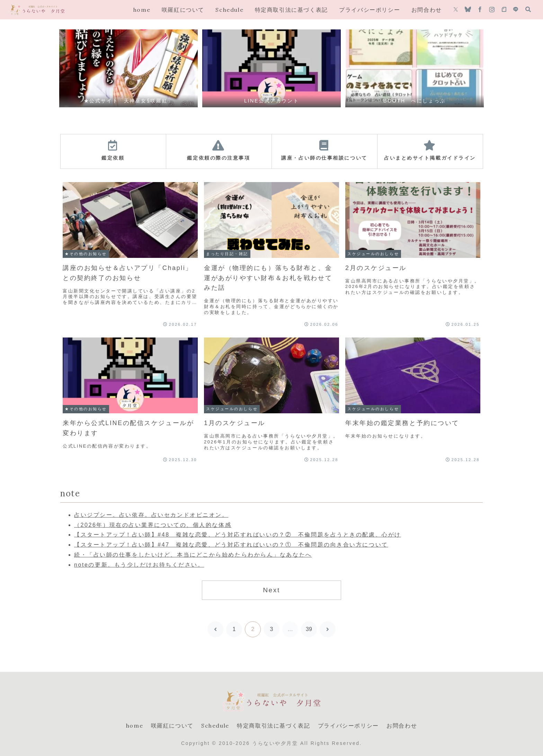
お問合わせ (402, 726)
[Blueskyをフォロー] (468, 10)
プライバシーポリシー (348, 726)
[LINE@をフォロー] (516, 10)
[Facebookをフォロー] (480, 10)
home (135, 726)
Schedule (215, 726)
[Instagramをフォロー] (492, 10)
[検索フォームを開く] (528, 9)
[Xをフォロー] (456, 10)
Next (271, 590)
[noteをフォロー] (504, 10)
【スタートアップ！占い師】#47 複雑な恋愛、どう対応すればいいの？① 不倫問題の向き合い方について (231, 545)
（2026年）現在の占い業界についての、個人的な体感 (153, 525)
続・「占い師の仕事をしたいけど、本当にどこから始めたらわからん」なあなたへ (193, 555)
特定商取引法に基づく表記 (273, 726)
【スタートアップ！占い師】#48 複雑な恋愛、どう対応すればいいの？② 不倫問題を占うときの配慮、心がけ (238, 535)
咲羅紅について (172, 726)
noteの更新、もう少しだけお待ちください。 (139, 565)
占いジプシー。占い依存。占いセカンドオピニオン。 (151, 515)
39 (309, 629)
